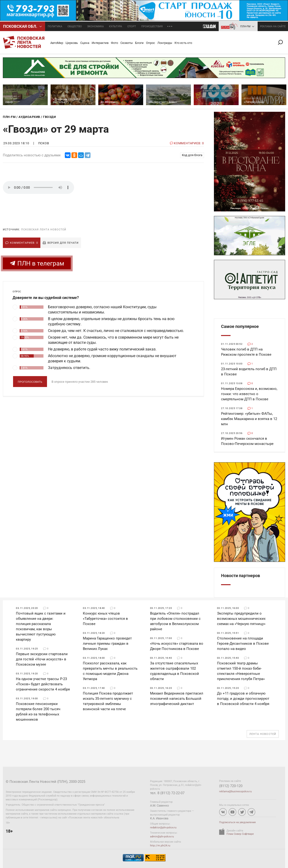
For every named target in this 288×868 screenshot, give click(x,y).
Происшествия (152, 26)
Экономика (95, 26)
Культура (116, 26)
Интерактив (100, 43)
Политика (55, 26)
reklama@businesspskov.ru (235, 791)
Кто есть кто (183, 43)
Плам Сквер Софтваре (240, 834)
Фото (114, 43)
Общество (75, 26)
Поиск (282, 42)
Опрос (151, 43)
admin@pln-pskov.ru (162, 837)
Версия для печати (63, 243)
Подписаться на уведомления (237, 822)
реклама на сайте (273, 26)
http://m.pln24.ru (160, 846)
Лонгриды (165, 43)
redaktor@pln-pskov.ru (163, 828)
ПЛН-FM (245, 26)
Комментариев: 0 (24, 243)
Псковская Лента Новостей (44, 230)
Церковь (72, 43)
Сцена (85, 43)
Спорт (132, 26)
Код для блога (192, 155)
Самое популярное (240, 326)
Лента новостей (263, 734)
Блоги (139, 43)
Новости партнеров (241, 576)
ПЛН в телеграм (37, 263)
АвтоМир (57, 43)
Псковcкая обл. (20, 26)
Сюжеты (127, 43)
